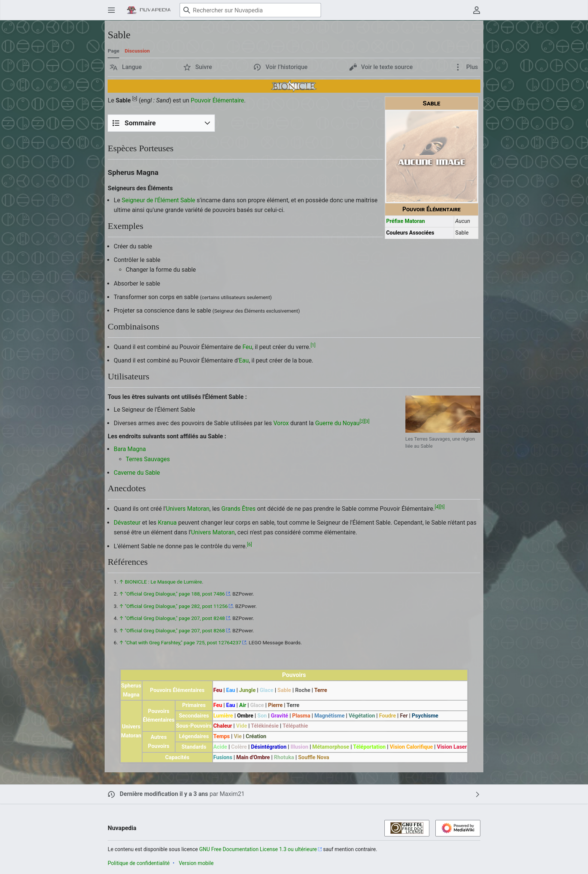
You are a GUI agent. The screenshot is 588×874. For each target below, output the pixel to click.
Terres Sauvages (148, 459)
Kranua (167, 523)
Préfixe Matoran (406, 221)
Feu (247, 347)
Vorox (281, 423)
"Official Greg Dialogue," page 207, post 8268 (175, 630)
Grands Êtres (238, 509)
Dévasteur (127, 523)
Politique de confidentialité (139, 863)
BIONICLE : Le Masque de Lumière (163, 582)
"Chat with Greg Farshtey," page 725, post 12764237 (183, 642)
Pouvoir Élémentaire (217, 100)
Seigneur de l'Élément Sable (158, 200)
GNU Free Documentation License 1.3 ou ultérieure (258, 849)
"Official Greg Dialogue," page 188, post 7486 (175, 594)
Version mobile (196, 863)
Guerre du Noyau (337, 423)
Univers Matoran (187, 509)
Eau (244, 360)
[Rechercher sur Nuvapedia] (250, 10)
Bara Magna (130, 449)
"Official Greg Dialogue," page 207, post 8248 (175, 618)
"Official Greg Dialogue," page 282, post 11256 (176, 606)
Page (113, 51)
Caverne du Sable (137, 473)
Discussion (137, 51)
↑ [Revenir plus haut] (121, 582)
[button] (126, 67)
